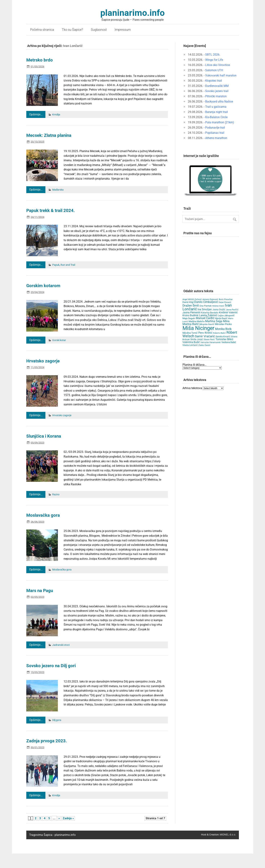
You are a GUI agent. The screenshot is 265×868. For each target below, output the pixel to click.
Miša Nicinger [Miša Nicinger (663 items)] (198, 328)
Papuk (56, 265)
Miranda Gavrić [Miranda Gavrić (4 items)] (207, 324)
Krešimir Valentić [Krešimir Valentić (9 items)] (228, 312)
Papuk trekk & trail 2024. (51, 211)
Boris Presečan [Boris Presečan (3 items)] (226, 299)
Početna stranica (42, 30)
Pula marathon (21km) (220, 122)
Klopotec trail (214, 81)
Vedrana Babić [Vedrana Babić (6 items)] (229, 342)
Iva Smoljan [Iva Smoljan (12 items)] (205, 309)
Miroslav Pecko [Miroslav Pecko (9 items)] (223, 324)
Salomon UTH (214, 70)
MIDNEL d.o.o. (228, 835)
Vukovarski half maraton (221, 75)
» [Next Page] (59, 818)
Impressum (123, 30)
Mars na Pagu (40, 591)
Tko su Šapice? (72, 30)
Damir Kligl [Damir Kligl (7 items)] (188, 302)
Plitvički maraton (216, 96)
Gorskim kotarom (43, 286)
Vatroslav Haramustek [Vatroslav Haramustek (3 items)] (211, 342)
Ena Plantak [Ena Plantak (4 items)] (206, 306)
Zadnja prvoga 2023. (47, 741)
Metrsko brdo (40, 60)
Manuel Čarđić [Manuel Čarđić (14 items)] (205, 318)
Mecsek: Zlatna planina (49, 135)
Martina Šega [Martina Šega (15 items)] (214, 321)
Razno (56, 494)
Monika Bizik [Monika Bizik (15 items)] (223, 329)
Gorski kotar (59, 340)
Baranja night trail (217, 112)
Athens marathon (216, 138)
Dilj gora (57, 720)
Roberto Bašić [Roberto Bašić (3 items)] (219, 333)
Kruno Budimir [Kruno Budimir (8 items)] (191, 315)
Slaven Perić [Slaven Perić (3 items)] (209, 340)
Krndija (56, 115)
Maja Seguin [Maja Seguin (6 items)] (189, 318)
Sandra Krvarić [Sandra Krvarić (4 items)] (223, 337)
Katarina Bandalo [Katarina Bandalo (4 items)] (210, 313)
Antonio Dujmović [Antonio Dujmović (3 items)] (210, 299)
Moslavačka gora (43, 515)
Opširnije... (36, 114)
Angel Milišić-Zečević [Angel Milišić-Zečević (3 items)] (192, 299)
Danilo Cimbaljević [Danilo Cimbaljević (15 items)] (206, 302)
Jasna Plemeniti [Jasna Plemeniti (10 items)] (191, 313)
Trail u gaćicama (216, 107)
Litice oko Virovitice (218, 65)
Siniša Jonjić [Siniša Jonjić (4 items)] (197, 339)
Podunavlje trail (215, 128)
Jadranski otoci (61, 645)
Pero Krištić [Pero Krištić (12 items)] (205, 333)
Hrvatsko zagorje (43, 361)
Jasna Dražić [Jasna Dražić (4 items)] (219, 310)
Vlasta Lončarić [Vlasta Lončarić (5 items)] (190, 345)
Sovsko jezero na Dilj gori (51, 666)
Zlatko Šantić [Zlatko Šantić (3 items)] (204, 345)
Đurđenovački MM (217, 86)
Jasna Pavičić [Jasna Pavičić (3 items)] (232, 310)
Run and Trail (68, 265)
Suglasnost (99, 30)
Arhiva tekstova (192, 388)
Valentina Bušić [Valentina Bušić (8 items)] (191, 342)
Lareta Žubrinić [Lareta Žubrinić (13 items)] (208, 315)
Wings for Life (214, 60)
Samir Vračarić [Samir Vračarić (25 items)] (205, 336)
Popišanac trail (215, 133)
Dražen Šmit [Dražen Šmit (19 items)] (191, 306)
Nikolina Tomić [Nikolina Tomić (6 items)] (190, 333)
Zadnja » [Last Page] (68, 818)
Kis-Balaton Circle (216, 117)
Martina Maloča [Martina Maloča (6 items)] (197, 321)
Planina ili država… (194, 365)
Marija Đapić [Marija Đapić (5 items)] (221, 318)
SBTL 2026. (213, 55)
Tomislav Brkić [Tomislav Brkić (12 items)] (224, 339)
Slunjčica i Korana (44, 436)
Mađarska (58, 190)
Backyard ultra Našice (219, 101)
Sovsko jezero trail (217, 91)
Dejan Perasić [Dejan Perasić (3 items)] (225, 302)
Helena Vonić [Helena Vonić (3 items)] (218, 306)
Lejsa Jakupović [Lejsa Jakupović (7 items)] (226, 315)
